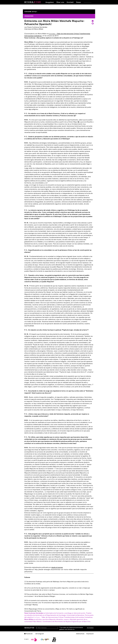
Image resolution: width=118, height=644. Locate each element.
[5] (79, 122)
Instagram (41, 634)
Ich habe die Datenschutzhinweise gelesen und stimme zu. (71, 628)
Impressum (90, 634)
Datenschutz (80, 634)
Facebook (29, 634)
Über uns (60, 2)
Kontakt (70, 2)
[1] (81, 38)
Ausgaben (50, 2)
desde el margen (57, 567)
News (78, 2)
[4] (74, 116)
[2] (62, 51)
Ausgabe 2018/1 (31, 12)
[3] (39, 95)
